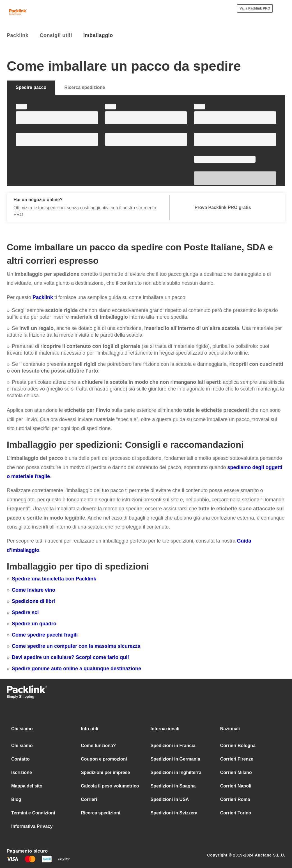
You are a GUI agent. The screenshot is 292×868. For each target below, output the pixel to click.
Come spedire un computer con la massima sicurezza (76, 646)
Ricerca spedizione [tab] (85, 87)
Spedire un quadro (34, 624)
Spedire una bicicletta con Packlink (54, 579)
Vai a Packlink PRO (255, 8)
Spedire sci (25, 612)
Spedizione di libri (33, 601)
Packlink (43, 297)
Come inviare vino (34, 590)
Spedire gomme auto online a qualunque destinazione (76, 669)
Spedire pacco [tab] (31, 87)
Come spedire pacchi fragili (45, 635)
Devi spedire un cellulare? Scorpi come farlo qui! (70, 657)
